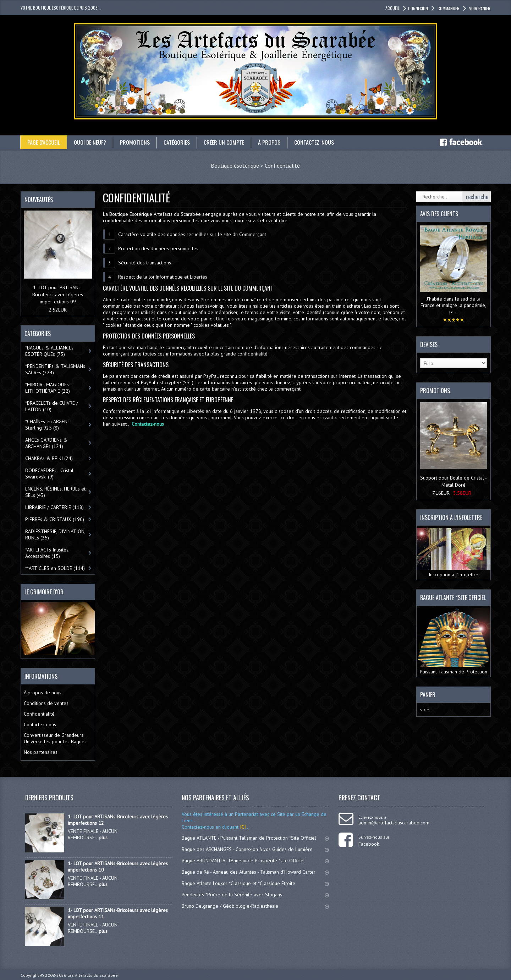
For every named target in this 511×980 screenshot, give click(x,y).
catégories (177, 142)
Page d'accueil (44, 142)
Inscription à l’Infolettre (454, 553)
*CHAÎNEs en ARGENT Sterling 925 (48, 425)
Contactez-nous (315, 142)
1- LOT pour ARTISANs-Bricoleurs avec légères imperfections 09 (58, 295)
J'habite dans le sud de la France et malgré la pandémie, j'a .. (453, 305)
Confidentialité (282, 166)
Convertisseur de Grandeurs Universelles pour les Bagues (55, 738)
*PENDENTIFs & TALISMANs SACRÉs (55, 369)
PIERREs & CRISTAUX (55, 519)
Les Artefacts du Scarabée (93, 975)
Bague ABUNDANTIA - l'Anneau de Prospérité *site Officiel (255, 861)
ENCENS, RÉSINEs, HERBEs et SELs (55, 492)
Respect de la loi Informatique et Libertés (163, 277)
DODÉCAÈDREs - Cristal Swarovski (49, 474)
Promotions (136, 142)
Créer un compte (225, 142)
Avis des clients (439, 214)
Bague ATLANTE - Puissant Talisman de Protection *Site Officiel (255, 838)
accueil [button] (392, 8)
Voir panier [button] (479, 8)
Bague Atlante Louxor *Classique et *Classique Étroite (255, 883)
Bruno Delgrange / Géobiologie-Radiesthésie (255, 906)
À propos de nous (43, 693)
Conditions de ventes (46, 703)
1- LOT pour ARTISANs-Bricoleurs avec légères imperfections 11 (118, 913)
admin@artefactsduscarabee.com (394, 823)
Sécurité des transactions (145, 263)
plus (103, 838)
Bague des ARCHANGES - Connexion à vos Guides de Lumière (255, 849)
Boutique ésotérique (235, 166)
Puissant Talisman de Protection (454, 641)
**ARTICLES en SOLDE (55, 568)
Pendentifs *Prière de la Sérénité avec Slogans (255, 895)
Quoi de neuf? (90, 142)
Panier (428, 695)
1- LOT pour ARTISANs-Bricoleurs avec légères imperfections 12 (118, 820)
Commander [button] (448, 8)
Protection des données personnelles (158, 248)
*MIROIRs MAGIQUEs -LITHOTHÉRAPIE (48, 388)
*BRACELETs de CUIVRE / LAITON (52, 406)
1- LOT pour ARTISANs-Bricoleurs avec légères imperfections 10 (118, 867)
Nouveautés (39, 200)
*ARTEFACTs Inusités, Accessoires (47, 553)
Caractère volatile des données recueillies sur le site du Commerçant (192, 234)
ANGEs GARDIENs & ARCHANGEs (46, 443)
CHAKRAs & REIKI (49, 458)
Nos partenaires (41, 752)
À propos (270, 142)
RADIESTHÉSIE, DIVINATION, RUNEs (55, 534)
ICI (242, 827)
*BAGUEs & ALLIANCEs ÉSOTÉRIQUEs (49, 351)
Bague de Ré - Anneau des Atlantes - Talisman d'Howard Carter (255, 872)
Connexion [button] (418, 8)
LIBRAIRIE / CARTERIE (54, 507)
